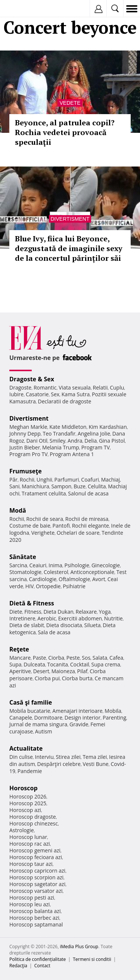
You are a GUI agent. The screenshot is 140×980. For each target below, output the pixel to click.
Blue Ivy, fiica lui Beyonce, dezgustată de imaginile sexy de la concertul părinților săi (69, 248)
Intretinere (22, 618)
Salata (100, 658)
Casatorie (37, 394)
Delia (91, 441)
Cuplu (117, 387)
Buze (80, 486)
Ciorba (56, 658)
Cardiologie (43, 579)
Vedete (70, 103)
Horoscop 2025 (28, 803)
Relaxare (86, 612)
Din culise (21, 757)
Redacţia (18, 966)
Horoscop (24, 788)
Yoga (105, 612)
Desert (41, 671)
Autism (44, 731)
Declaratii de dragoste (65, 401)
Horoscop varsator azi (36, 891)
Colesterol (56, 572)
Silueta (93, 625)
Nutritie (113, 618)
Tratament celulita (44, 493)
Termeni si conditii (92, 959)
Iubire (16, 394)
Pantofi (61, 526)
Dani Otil (37, 441)
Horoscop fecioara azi (36, 857)
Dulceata (34, 664)
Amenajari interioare (77, 711)
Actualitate (26, 748)
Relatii (100, 387)
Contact (42, 966)
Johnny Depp (25, 433)
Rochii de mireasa (87, 519)
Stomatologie (25, 572)
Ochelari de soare (78, 533)
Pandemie (30, 771)
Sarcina (18, 565)
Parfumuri (67, 480)
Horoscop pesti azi (32, 897)
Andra (75, 441)
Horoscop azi (25, 810)
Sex (55, 394)
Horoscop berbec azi (34, 918)
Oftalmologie (74, 579)
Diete (16, 612)
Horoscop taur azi (31, 864)
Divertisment (70, 219)
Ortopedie (48, 586)
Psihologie (77, 565)
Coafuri (90, 480)
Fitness (33, 612)
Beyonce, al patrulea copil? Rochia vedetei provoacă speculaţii (65, 132)
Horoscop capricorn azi (37, 871)
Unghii (44, 480)
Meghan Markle (28, 427)
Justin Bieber (25, 447)
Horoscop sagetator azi (37, 884)
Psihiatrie (74, 586)
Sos (86, 658)
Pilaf (82, 671)
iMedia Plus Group (79, 947)
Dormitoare (49, 718)
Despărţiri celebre (59, 764)
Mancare (20, 658)
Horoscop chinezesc (34, 823)
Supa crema (106, 664)
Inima (55, 565)
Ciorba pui (47, 678)
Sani (15, 486)
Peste (73, 658)
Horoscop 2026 (28, 796)
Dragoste (20, 387)
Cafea (116, 658)
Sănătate (23, 557)
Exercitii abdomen (80, 618)
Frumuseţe (26, 471)
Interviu (44, 757)
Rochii (27, 480)
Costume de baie (30, 526)
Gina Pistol (112, 441)
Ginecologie (106, 565)
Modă (18, 510)
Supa (15, 664)
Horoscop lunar (28, 837)
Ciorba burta (77, 678)
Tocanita (57, 664)
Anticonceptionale (92, 572)
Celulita (97, 486)
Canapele (21, 718)
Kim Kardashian (108, 427)
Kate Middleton (68, 427)
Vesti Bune (96, 764)
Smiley (58, 441)
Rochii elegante (91, 526)
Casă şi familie (31, 702)
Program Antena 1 (72, 454)
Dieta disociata (64, 625)
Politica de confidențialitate (38, 959)
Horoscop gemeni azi (35, 850)
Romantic (45, 387)
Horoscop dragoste (33, 817)
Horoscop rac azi (30, 844)
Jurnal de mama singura (38, 724)
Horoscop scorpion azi (36, 877)
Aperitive (20, 671)
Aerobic (47, 618)
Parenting (114, 718)
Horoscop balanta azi (35, 911)
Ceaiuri (38, 565)
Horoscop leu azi (29, 904)
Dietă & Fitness (32, 603)
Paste (40, 658)
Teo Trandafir (59, 433)
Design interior (83, 718)
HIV (30, 586)
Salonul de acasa (88, 493)
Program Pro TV (29, 454)
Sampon (61, 486)
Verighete (43, 533)
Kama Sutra (76, 394)
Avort (99, 579)
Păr (13, 480)
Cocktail (80, 664)
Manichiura (35, 486)
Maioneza (63, 671)
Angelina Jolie (94, 433)
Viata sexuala (75, 387)
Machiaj (111, 480)
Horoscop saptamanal (36, 924)
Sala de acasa (54, 632)
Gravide (79, 724)
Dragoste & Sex (32, 379)
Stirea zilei (68, 757)
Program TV (96, 447)
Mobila (113, 711)
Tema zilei (95, 757)
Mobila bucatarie (30, 711)
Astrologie (22, 830)
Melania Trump (61, 447)
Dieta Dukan (58, 612)
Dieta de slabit (27, 625)
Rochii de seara (45, 519)
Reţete (19, 649)
